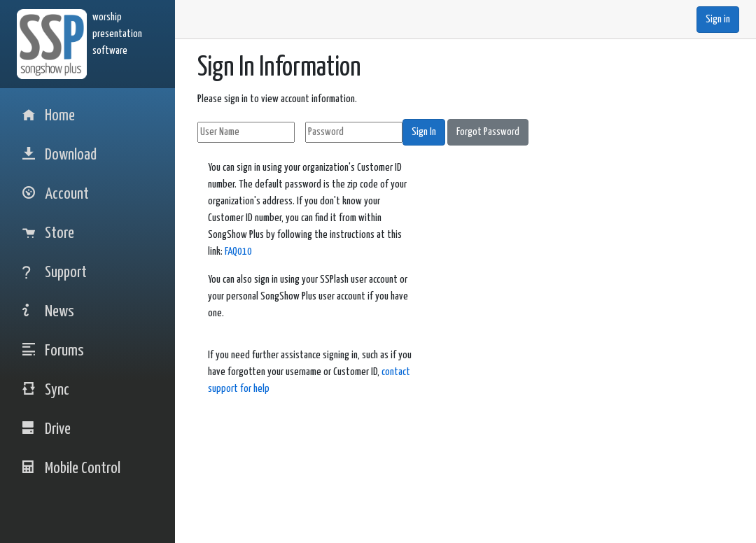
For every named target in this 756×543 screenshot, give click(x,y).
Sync (46, 390)
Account (56, 194)
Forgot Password (488, 132)
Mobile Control (71, 468)
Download (59, 155)
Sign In (424, 132)
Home (49, 116)
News (48, 312)
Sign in (718, 19)
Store (48, 233)
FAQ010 (238, 252)
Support (55, 273)
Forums (53, 351)
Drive (47, 429)
